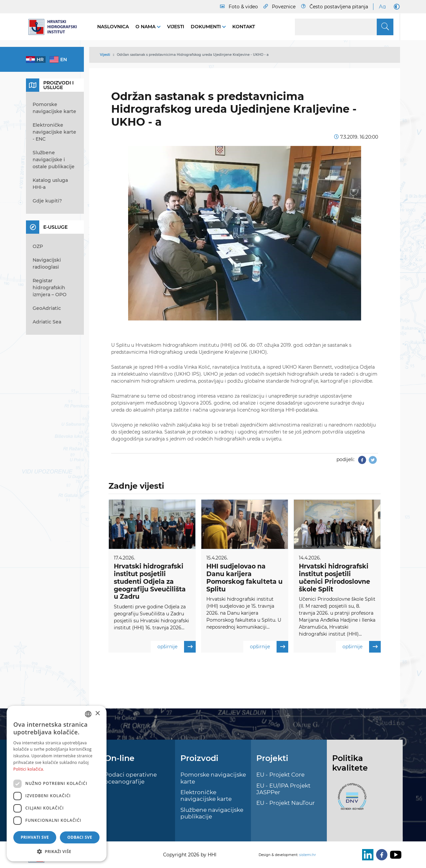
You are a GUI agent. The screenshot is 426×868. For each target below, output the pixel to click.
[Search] (344, 27)
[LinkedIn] (366, 855)
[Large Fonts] (382, 7)
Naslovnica (113, 27)
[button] (57, 851)
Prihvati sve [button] (35, 837)
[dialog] (57, 784)
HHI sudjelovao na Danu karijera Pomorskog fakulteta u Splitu (244, 578)
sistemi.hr (308, 855)
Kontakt (244, 27)
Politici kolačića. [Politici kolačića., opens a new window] (29, 769)
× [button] (97, 714)
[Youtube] (394, 855)
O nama (146, 27)
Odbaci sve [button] (80, 837)
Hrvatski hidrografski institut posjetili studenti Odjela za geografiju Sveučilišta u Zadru (150, 581)
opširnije (177, 647)
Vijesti (176, 27)
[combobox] (88, 714)
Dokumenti (206, 27)
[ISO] (350, 800)
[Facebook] (380, 855)
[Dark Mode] (395, 7)
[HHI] (55, 27)
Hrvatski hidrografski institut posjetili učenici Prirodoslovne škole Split (334, 578)
